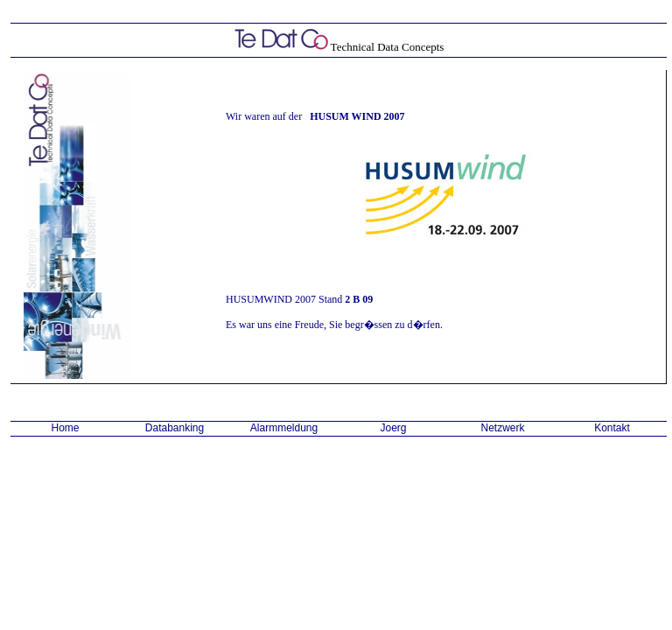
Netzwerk (502, 428)
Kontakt (612, 428)
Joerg (393, 428)
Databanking (175, 428)
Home (65, 428)
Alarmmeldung (284, 428)
